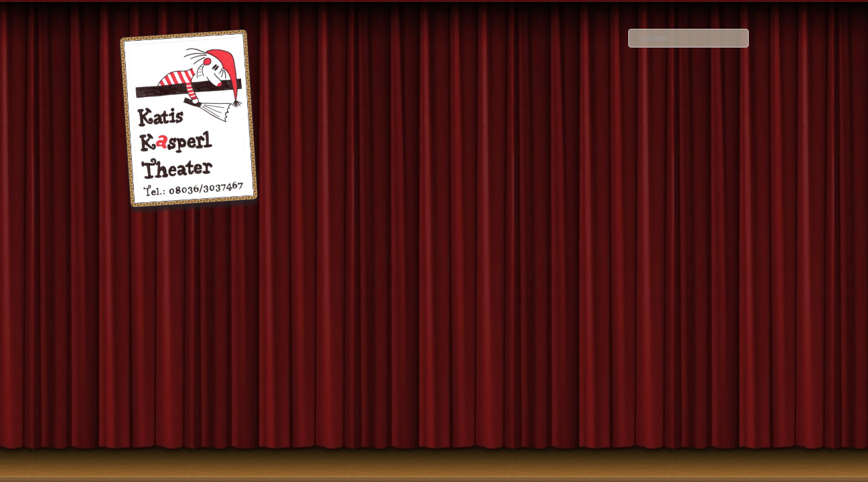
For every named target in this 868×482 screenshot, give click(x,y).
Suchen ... (629, 29)
